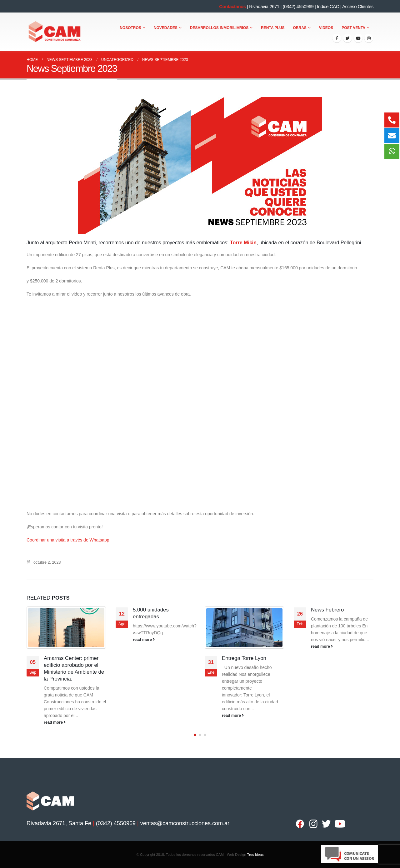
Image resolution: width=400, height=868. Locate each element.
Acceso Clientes (358, 6)
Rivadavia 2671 (264, 6)
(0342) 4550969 (298, 6)
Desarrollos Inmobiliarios (219, 28)
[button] (195, 735)
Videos (326, 28)
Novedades (166, 28)
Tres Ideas (255, 855)
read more (55, 722)
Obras (300, 28)
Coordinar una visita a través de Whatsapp (68, 540)
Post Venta (353, 28)
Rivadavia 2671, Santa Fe (59, 823)
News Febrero (327, 610)
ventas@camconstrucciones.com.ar (185, 823)
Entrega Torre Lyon (244, 658)
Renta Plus (273, 28)
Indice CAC (328, 6)
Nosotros (130, 28)
